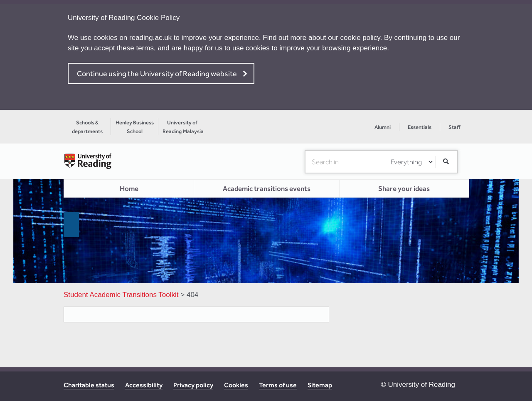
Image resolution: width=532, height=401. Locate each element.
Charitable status (89, 385)
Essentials (420, 127)
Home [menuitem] (129, 188)
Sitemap (320, 385)
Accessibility (144, 385)
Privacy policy (193, 385)
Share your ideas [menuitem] (404, 188)
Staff (454, 127)
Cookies (236, 385)
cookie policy (360, 38)
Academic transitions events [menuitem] (267, 188)
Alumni (383, 127)
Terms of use (278, 385)
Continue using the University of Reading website (157, 73)
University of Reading (421, 385)
